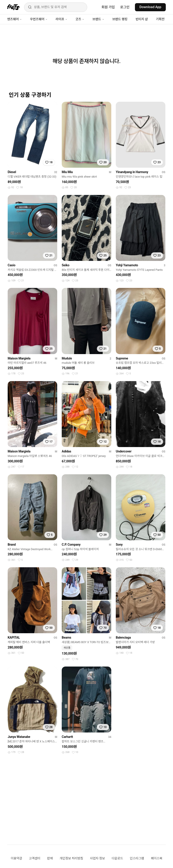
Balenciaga (123, 637)
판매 (50, 858)
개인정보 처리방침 (71, 858)
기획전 (160, 19)
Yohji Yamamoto (127, 265)
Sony (119, 545)
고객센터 (35, 858)
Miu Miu (67, 172)
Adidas (66, 451)
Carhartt (67, 737)
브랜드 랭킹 (120, 19)
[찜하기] (49, 162)
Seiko (66, 265)
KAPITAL (14, 637)
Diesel (12, 172)
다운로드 (117, 858)
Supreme (122, 358)
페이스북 (157, 858)
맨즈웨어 (15, 19)
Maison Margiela (19, 358)
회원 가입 (108, 7)
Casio (11, 265)
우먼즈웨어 (39, 19)
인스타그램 (137, 858)
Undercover (124, 451)
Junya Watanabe (19, 737)
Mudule (67, 358)
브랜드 (98, 19)
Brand (12, 545)
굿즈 (80, 19)
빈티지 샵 (142, 19)
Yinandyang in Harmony (132, 172)
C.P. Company (71, 545)
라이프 (61, 19)
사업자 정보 (97, 858)
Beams (66, 637)
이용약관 (17, 858)
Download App (150, 7)
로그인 (125, 7)
